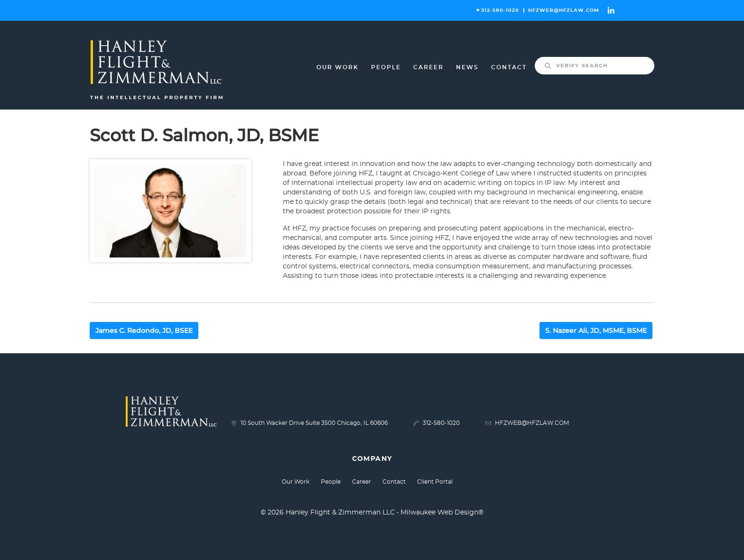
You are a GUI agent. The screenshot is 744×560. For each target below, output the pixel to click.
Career (428, 67)
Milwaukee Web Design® (442, 513)
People (386, 67)
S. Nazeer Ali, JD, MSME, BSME (596, 330)
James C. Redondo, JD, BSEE (144, 330)
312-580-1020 (500, 10)
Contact (509, 67)
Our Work (338, 67)
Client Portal (435, 482)
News (467, 67)
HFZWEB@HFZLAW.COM (564, 10)
